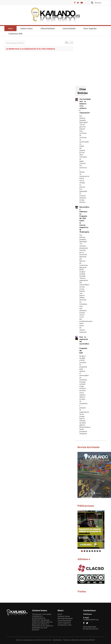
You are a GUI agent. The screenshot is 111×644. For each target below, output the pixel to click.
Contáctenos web (15, 34)
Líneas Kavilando (69, 28)
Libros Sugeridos (90, 28)
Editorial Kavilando (48, 28)
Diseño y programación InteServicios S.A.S (34, 640)
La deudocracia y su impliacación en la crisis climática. (31, 49)
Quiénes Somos (27, 28)
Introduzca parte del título (5, 41)
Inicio (10, 28)
